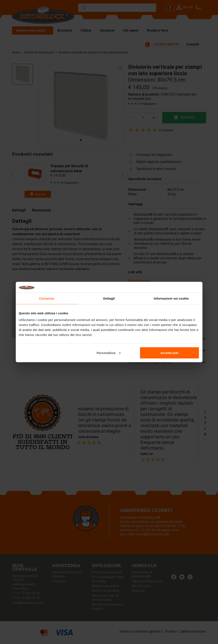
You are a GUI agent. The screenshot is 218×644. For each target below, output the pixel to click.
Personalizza (109, 353)
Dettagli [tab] (109, 298)
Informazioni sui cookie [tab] (171, 298)
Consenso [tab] (47, 298)
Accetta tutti (170, 353)
